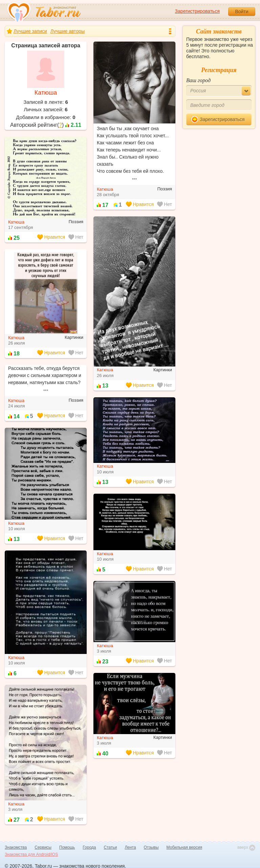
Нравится (140, 204)
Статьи (111, 847)
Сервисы (43, 847)
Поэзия (165, 189)
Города (89, 847)
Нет (165, 204)
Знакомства (16, 847)
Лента (130, 847)
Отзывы (151, 847)
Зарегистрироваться (197, 11)
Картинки (163, 370)
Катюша (46, 93)
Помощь (67, 847)
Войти (242, 11)
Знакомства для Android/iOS (31, 854)
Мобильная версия (185, 847)
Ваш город (198, 80)
